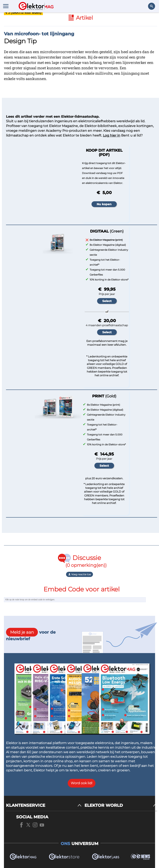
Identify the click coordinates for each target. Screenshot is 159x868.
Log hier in (112, 135)
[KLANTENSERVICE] (44, 805)
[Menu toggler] (6, 6)
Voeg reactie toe (79, 574)
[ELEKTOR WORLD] (121, 805)
